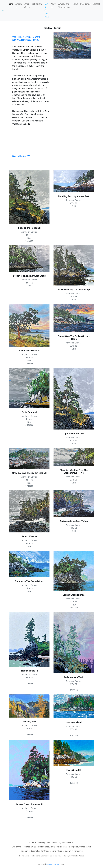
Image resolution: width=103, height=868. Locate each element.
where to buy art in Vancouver (70, 851)
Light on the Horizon (74, 434)
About (81, 856)
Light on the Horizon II (29, 228)
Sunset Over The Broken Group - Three (74, 338)
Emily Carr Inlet (29, 412)
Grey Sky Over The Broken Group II (29, 473)
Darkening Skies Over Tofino (74, 521)
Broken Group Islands (74, 595)
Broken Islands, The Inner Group (74, 290)
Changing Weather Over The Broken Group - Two (74, 472)
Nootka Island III (29, 671)
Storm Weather (29, 536)
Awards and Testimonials (64, 6)
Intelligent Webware (54, 865)
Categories (85, 4)
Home (10, 4)
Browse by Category (49, 856)
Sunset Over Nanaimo (29, 351)
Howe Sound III (74, 770)
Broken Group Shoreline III (29, 804)
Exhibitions (37, 4)
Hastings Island (74, 722)
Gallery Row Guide (71, 856)
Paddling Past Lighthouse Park (74, 196)
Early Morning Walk (74, 677)
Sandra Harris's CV (21, 156)
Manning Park (29, 722)
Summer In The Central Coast (29, 581)
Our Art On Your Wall (47, 10)
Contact (96, 4)
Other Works (27, 6)
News (75, 4)
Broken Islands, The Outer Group (29, 276)
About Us (53, 6)
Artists (19, 4)
